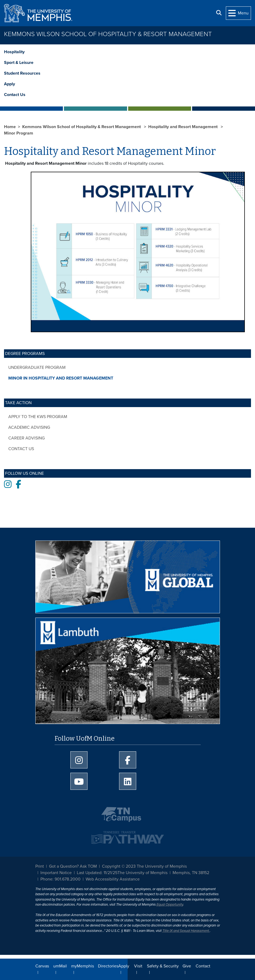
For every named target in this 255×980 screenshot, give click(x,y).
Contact (203, 966)
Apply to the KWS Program (38, 417)
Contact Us (15, 95)
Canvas (42, 966)
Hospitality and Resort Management (183, 127)
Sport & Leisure (19, 63)
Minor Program (19, 133)
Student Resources (22, 73)
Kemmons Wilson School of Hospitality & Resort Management (108, 34)
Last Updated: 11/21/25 (97, 873)
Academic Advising (29, 427)
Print (40, 866)
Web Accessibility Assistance (113, 879)
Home (10, 127)
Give (187, 966)
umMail (60, 966)
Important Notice (56, 873)
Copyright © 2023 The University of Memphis (144, 866)
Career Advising (26, 438)
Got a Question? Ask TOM (73, 866)
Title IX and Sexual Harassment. (186, 931)
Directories (108, 966)
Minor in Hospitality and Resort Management (61, 378)
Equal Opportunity (170, 905)
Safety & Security (163, 966)
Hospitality (14, 52)
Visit (138, 966)
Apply (9, 84)
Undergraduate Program (37, 367)
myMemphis (83, 966)
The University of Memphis (142, 873)
